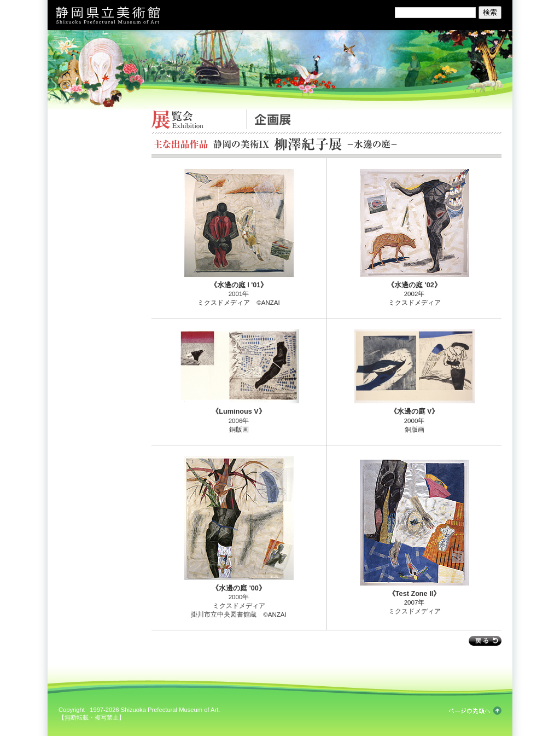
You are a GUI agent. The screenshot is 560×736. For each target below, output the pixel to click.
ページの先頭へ (475, 711)
